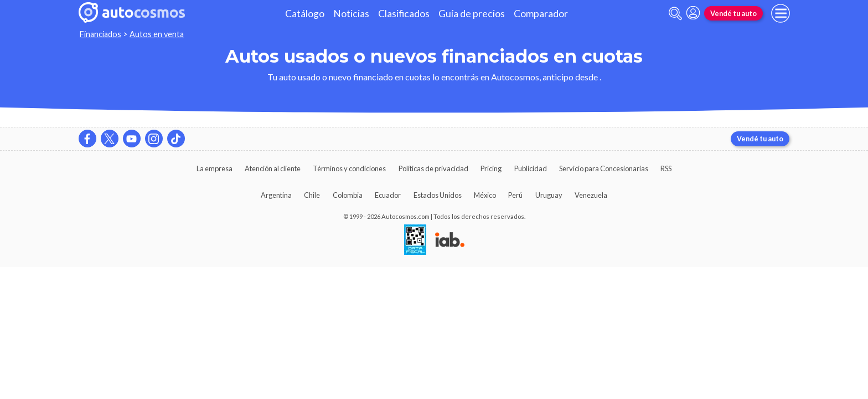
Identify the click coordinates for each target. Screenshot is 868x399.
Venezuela (591, 195)
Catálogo (305, 14)
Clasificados (404, 14)
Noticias (351, 14)
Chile (312, 195)
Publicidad (531, 168)
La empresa (215, 168)
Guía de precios (472, 14)
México (485, 195)
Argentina (276, 195)
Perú (515, 195)
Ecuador (388, 195)
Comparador (541, 14)
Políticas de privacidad (433, 168)
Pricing (491, 168)
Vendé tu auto (733, 13)
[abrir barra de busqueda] (675, 14)
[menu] (781, 13)
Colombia (348, 195)
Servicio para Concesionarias (604, 168)
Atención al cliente (273, 168)
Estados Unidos (438, 195)
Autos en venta (157, 34)
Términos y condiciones (349, 168)
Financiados (100, 34)
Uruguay (549, 195)
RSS (666, 168)
